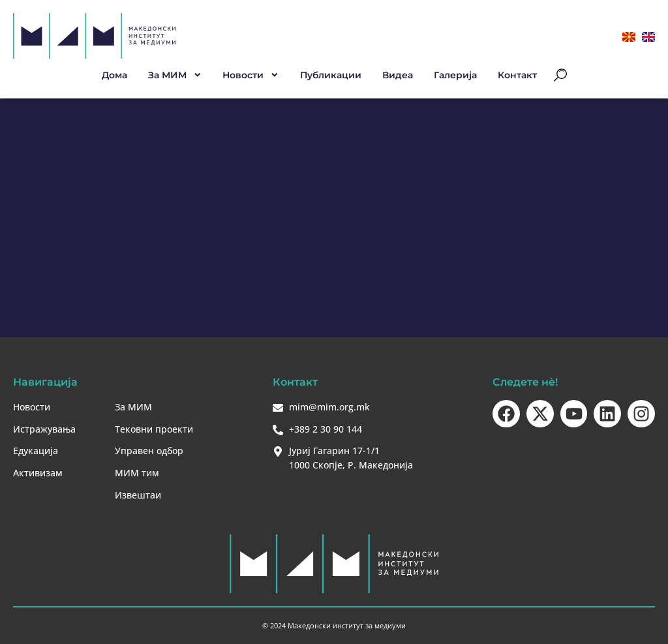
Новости (251, 75)
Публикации (331, 75)
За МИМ (175, 75)
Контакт (517, 75)
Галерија (455, 75)
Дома (114, 75)
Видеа (398, 75)
